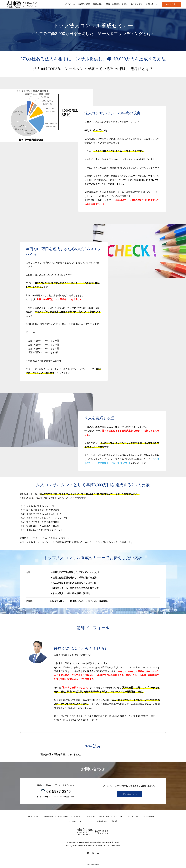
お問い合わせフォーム (130, 794)
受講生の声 (91, 817)
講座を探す (78, 817)
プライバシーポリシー (76, 821)
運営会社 (115, 821)
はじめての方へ (33, 817)
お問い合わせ (149, 817)
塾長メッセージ (63, 817)
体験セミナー (172, 4)
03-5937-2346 (59, 791)
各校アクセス (119, 817)
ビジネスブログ (134, 817)
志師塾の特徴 (48, 817)
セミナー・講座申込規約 (98, 821)
